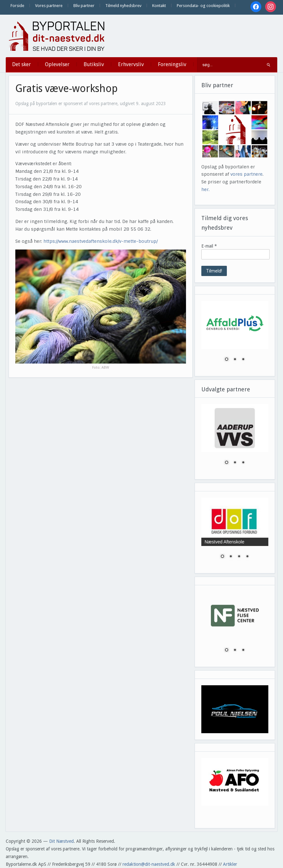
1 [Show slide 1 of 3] (227, 360)
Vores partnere (49, 6)
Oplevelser (57, 64)
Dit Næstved (61, 841)
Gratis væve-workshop (67, 88)
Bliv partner (84, 6)
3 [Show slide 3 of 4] (239, 557)
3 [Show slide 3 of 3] (243, 360)
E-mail (209, 246)
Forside (17, 6)
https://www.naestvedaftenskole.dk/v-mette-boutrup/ (101, 241)
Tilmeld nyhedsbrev (123, 6)
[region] (235, 335)
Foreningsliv (172, 64)
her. (205, 189)
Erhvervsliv (131, 64)
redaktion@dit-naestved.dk (149, 864)
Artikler (230, 864)
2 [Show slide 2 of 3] (235, 360)
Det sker (22, 64)
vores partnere (246, 174)
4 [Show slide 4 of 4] (247, 557)
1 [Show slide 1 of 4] (222, 557)
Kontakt (159, 6)
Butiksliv (94, 64)
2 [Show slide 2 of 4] (231, 557)
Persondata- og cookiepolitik (203, 6)
